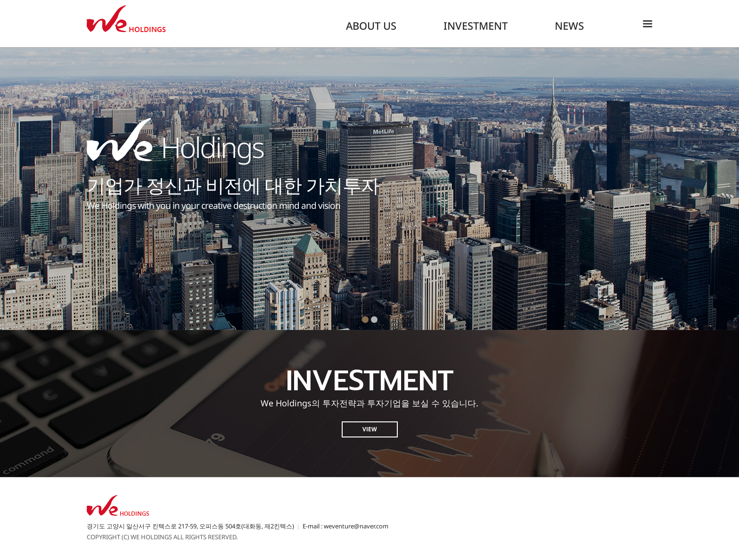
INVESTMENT (476, 25)
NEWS (569, 25)
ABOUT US (371, 25)
